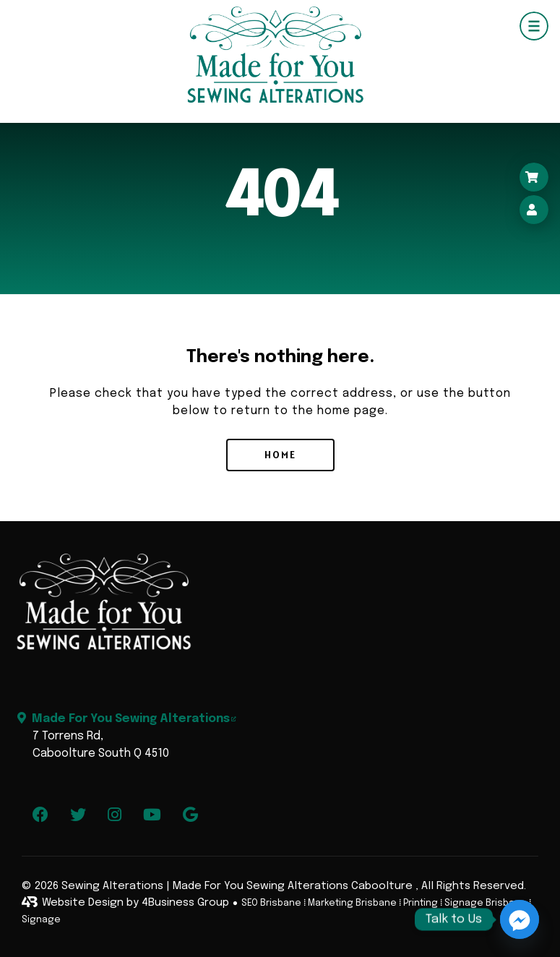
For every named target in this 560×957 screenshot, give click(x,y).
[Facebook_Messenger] (520, 919)
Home (280, 455)
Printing (421, 903)
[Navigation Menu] (534, 26)
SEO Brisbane (271, 903)
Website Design (83, 903)
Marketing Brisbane (352, 903)
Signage (41, 920)
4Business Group (185, 903)
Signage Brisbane (486, 903)
